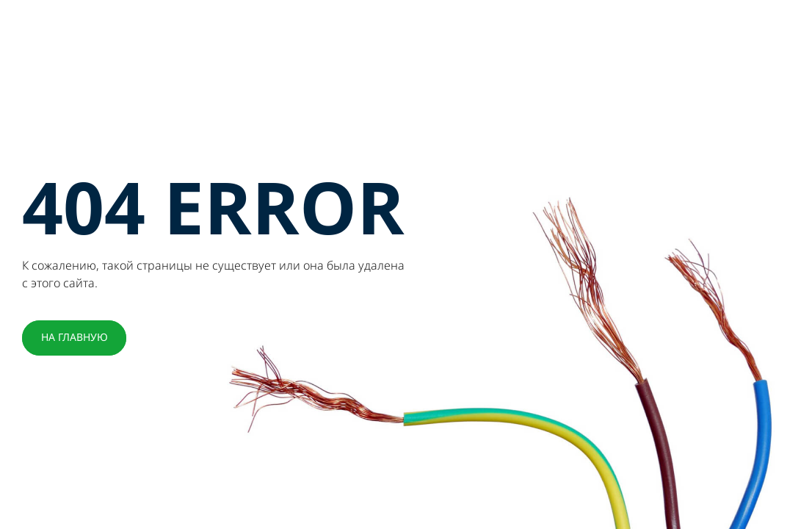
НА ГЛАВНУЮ (75, 337)
